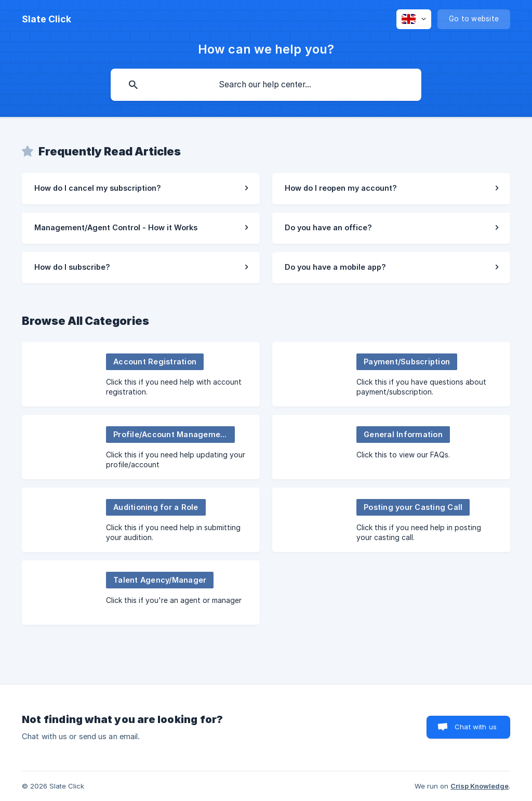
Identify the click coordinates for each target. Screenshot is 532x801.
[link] (141, 189)
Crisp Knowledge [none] (480, 786)
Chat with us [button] (476, 727)
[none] (46, 19)
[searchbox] (266, 85)
